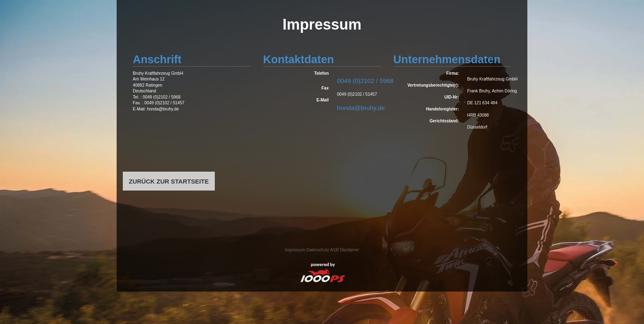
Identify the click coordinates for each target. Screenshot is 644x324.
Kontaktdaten (298, 60)
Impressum (295, 250)
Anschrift (157, 60)
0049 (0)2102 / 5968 (365, 81)
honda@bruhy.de (361, 108)
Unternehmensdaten (447, 60)
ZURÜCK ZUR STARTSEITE (169, 181)
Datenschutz (318, 250)
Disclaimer (350, 250)
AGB (335, 250)
